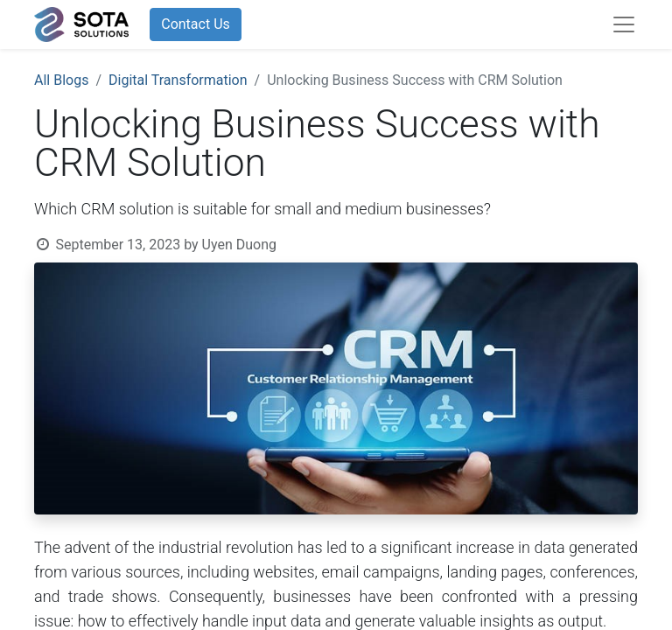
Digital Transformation (178, 80)
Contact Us (196, 24)
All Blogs (61, 80)
